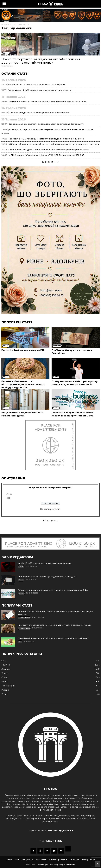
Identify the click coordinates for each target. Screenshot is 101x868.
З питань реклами (58, 860)
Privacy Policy (88, 860)
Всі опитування (51, 521)
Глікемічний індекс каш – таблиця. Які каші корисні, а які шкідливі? (53, 638)
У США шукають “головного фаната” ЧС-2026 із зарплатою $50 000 (46, 155)
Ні (9, 498)
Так (10, 494)
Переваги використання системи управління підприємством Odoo (48, 101)
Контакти (74, 860)
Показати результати (51, 509)
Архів (9, 860)
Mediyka (44, 865)
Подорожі (9, 83)
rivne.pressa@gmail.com (60, 830)
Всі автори (41, 860)
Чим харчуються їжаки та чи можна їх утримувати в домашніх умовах (54, 625)
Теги (17, 860)
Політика (8, 27)
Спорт (6, 44)
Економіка (10, 49)
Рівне (6, 22)
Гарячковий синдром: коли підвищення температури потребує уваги (49, 150)
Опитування (27, 860)
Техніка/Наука (12, 66)
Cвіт (5, 10)
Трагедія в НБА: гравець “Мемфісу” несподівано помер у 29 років (46, 139)
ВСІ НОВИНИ (50, 162)
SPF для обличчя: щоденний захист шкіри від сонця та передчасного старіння (54, 144)
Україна (7, 16)
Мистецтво (10, 77)
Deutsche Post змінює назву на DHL (23, 350)
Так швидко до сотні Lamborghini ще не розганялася (39, 113)
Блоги (6, 89)
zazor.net (70, 865)
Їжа (4, 72)
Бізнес (6, 33)
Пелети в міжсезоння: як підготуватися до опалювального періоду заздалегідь (23, 385)
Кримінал (9, 55)
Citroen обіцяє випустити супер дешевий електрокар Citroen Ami (46, 124)
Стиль (6, 61)
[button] (46, 95)
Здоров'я (9, 38)
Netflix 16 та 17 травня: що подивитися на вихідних (44, 563)
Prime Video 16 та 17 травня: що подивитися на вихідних (47, 577)
